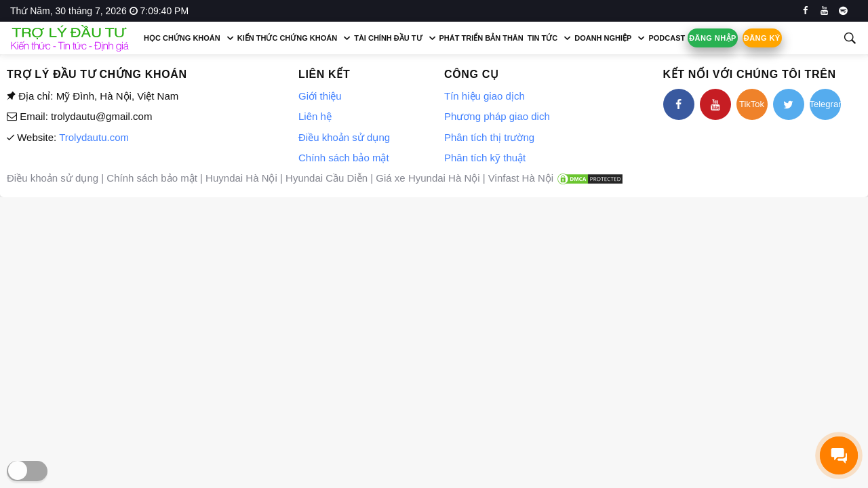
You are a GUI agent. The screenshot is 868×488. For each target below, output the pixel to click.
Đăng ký (762, 38)
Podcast (667, 38)
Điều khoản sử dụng (344, 137)
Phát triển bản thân (481, 38)
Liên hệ (315, 116)
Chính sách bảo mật (344, 158)
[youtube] (824, 11)
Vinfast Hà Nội (521, 178)
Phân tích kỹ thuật (485, 158)
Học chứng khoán (182, 38)
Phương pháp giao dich (497, 116)
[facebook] (805, 11)
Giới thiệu (320, 96)
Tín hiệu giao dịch (485, 96)
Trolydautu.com (94, 137)
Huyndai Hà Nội (241, 178)
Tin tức (542, 38)
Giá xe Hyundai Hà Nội (428, 178)
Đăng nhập (713, 38)
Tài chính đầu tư (388, 38)
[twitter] (789, 104)
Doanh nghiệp (603, 38)
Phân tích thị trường (489, 137)
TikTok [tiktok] (752, 104)
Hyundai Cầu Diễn (327, 178)
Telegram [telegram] (825, 104)
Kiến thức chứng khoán (287, 38)
